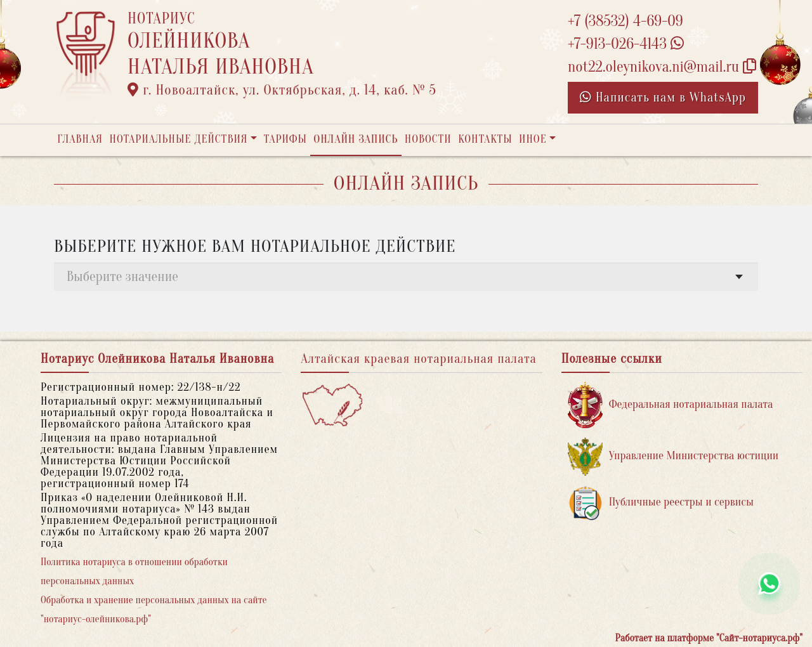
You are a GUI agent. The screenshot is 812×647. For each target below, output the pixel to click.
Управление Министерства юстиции (673, 456)
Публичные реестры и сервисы (661, 503)
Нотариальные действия (178, 139)
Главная (80, 139)
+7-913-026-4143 (626, 44)
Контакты (485, 139)
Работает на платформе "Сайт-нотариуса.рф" (709, 638)
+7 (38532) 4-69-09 (625, 21)
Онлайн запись (356, 139)
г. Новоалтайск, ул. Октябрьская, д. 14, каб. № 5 (282, 90)
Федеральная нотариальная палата (671, 405)
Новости (428, 139)
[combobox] (406, 277)
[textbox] (406, 277)
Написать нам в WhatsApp (663, 97)
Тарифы (285, 139)
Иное (533, 139)
